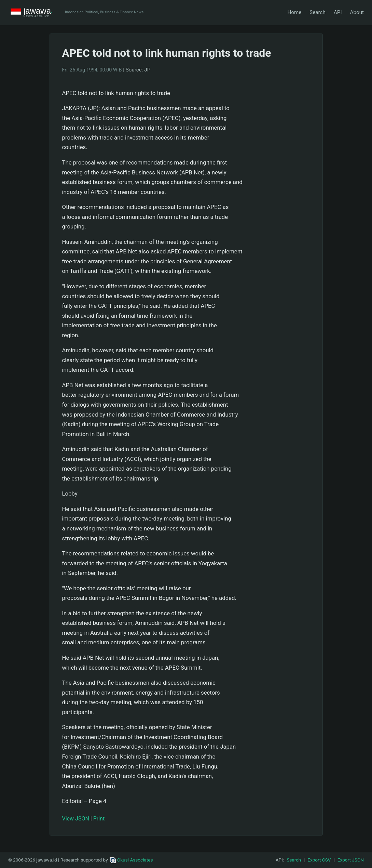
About (357, 12)
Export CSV (319, 860)
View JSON (76, 819)
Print (99, 819)
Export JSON (351, 860)
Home (294, 12)
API (338, 12)
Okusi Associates (131, 860)
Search (318, 12)
